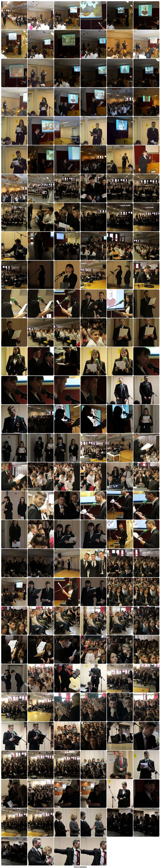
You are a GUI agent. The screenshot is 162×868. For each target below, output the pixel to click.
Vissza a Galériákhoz (80, 867)
